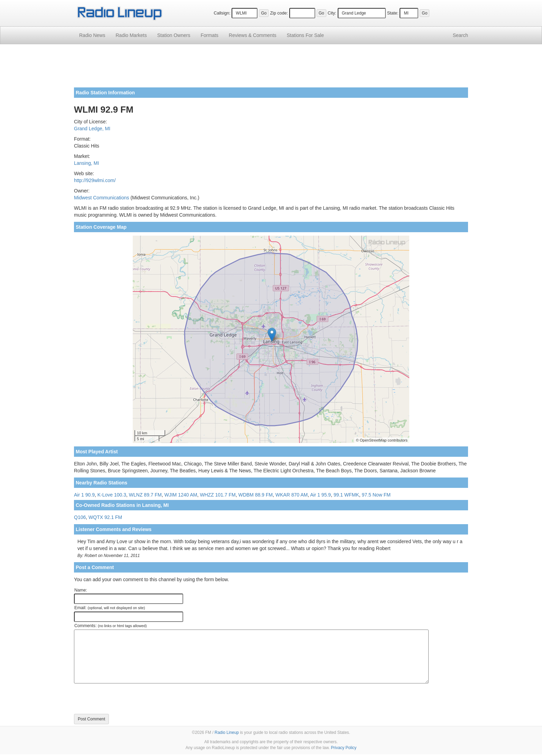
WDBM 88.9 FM (255, 495)
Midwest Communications (102, 198)
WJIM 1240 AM (181, 495)
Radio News (92, 35)
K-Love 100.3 (112, 495)
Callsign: (222, 13)
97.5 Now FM (376, 495)
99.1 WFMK (346, 495)
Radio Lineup (227, 733)
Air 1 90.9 (84, 495)
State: (393, 13)
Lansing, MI (86, 163)
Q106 (80, 517)
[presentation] (127, 699)
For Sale (305, 35)
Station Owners (174, 35)
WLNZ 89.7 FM (145, 495)
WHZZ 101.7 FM (218, 495)
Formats (209, 35)
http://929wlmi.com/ (95, 180)
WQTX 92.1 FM (105, 517)
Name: (81, 590)
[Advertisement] (271, 68)
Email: (110, 608)
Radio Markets (131, 35)
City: (332, 13)
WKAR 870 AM (292, 495)
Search (460, 35)
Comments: (110, 626)
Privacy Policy (344, 748)
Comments (253, 35)
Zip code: (279, 13)
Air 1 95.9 (320, 495)
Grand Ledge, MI (92, 129)
